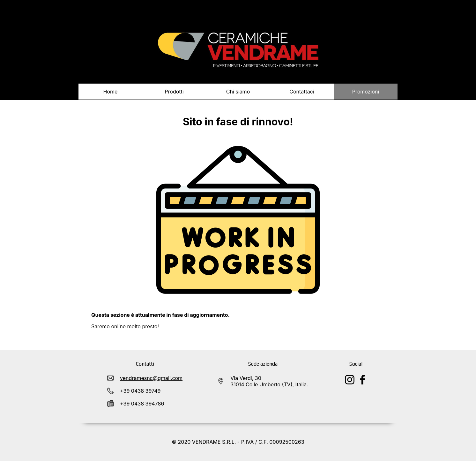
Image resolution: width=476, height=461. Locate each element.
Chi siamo (238, 92)
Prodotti (174, 94)
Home (111, 92)
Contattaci (302, 92)
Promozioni (366, 92)
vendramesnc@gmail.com (151, 378)
